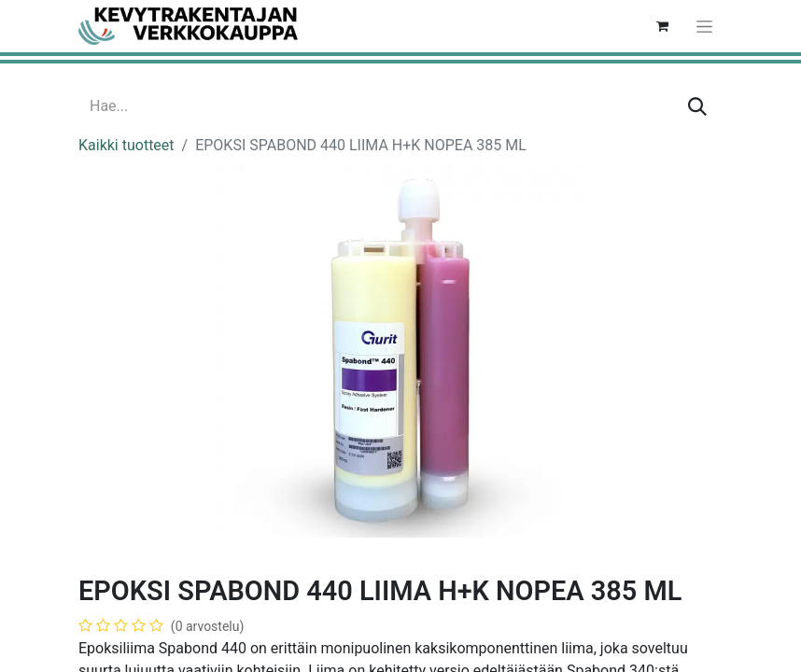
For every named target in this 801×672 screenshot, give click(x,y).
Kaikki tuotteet (126, 145)
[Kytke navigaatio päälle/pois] (704, 26)
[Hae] (697, 106)
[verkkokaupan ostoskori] (662, 26)
